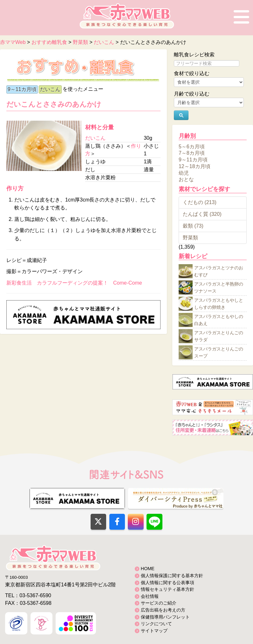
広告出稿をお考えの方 (163, 610)
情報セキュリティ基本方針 (168, 589)
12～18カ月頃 (195, 166)
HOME (148, 569)
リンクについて (156, 624)
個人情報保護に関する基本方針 (172, 576)
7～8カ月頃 (192, 153)
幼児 (184, 173)
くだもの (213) (200, 202)
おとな (186, 179)
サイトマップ (154, 631)
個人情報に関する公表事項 (168, 583)
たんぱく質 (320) (202, 214)
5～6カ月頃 (192, 146)
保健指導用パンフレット (165, 617)
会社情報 (150, 596)
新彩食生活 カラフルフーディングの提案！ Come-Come (74, 283)
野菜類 (190, 238)
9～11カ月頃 (22, 89)
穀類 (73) (193, 226)
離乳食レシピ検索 (194, 55)
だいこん (50, 89)
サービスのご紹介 (159, 603)
